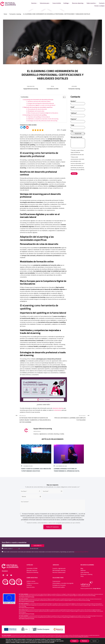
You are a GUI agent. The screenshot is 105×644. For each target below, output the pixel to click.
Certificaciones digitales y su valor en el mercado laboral (42, 105)
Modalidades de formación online (36, 111)
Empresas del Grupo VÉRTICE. (81, 552)
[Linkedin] (24, 127)
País (78, 132)
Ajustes (94, 641)
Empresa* (78, 120)
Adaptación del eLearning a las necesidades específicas (38, 107)
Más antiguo (35, 419)
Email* (78, 108)
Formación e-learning (15, 14)
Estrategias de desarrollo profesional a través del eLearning (43, 121)
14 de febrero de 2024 (52, 89)
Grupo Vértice (97, 588)
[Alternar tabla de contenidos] (63, 97)
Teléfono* (78, 114)
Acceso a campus (99, 6)
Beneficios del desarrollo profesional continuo (39, 101)
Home (5, 14)
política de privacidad (78, 520)
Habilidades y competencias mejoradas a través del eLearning (43, 119)
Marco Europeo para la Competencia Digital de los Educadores (43, 113)
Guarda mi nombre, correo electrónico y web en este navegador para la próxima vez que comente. (54, 523)
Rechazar (84, 641)
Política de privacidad (25, 548)
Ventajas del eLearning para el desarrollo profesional (41, 103)
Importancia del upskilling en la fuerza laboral (39, 117)
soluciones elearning (58, 408)
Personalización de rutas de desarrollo (38, 109)
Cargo (78, 126)
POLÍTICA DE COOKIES (55, 642)
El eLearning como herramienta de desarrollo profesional (39, 100)
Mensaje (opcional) (78, 142)
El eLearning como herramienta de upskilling (35, 115)
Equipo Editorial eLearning (31, 89)
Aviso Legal (15, 548)
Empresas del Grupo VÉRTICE (77, 170)
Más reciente (70, 418)
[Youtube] (27, 127)
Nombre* (78, 102)
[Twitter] (21, 127)
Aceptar (74, 641)
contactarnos (58, 410)
